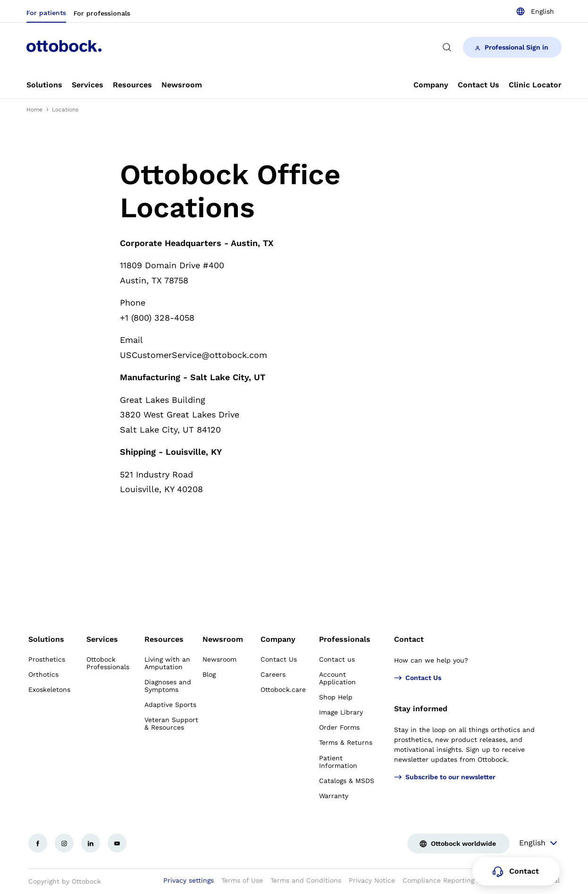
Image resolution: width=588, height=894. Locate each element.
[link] (44, 85)
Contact (409, 639)
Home (34, 110)
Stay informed (421, 709)
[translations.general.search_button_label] (447, 47)
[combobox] (535, 11)
